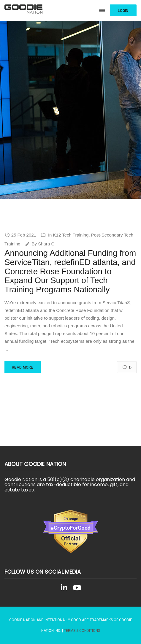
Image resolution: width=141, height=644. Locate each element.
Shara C (46, 244)
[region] (70, 110)
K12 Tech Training (71, 235)
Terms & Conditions (82, 631)
